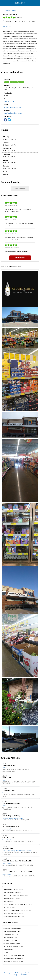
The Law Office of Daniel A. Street (16, 895)
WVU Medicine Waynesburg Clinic (13, 961)
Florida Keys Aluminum (12, 892)
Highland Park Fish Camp (11, 934)
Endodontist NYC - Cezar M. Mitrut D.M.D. (18, 872)
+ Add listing (18, 973)
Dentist (6, 82)
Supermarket (14, 82)
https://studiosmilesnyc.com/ (13, 113)
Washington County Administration (13, 958)
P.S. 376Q (6, 952)
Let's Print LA (9, 907)
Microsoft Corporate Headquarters (13, 946)
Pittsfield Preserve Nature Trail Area (14, 955)
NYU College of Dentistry (11, 816)
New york (14, 11)
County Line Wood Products (18, 910)
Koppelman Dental (9, 790)
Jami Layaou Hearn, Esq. (11, 937)
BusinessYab (20, 3)
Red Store (8, 901)
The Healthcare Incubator (11, 803)
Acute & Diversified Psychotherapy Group (18, 904)
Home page (7, 973)
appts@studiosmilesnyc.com (13, 107)
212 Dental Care (8, 778)
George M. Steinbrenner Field (12, 943)
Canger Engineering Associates (12, 928)
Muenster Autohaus (12, 898)
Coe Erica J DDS (8, 837)
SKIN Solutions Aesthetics (13, 889)
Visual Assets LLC (9, 949)
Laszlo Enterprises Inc (14, 913)
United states (7, 11)
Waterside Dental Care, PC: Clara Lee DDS (17, 861)
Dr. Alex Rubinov (8, 848)
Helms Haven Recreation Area (14, 916)
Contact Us (23, 975)
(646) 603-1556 (7, 26)
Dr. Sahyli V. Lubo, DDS (10, 940)
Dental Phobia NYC (9, 765)
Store (21, 82)
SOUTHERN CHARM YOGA (12, 931)
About (27, 973)
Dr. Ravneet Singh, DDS (11, 827)
